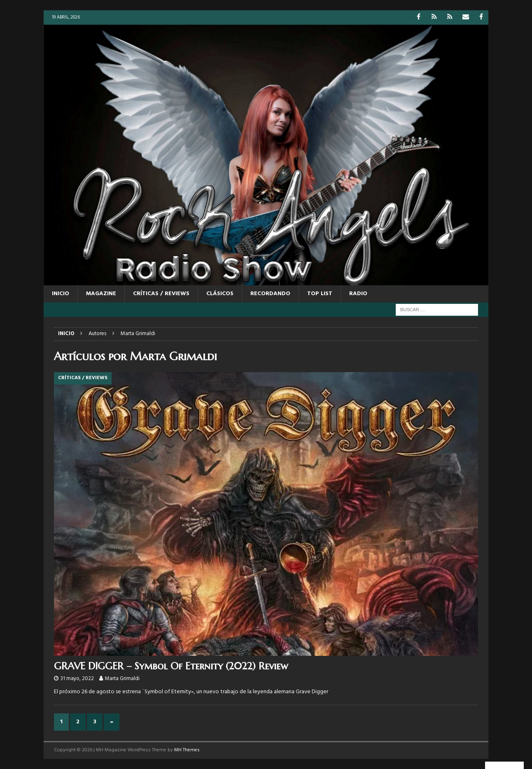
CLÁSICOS (220, 294)
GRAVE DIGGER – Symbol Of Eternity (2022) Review (171, 666)
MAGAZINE (101, 294)
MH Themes (187, 750)
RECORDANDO (270, 294)
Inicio (61, 294)
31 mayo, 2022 (77, 679)
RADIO (358, 294)
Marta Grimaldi (122, 679)
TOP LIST (320, 294)
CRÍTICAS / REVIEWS (161, 294)
